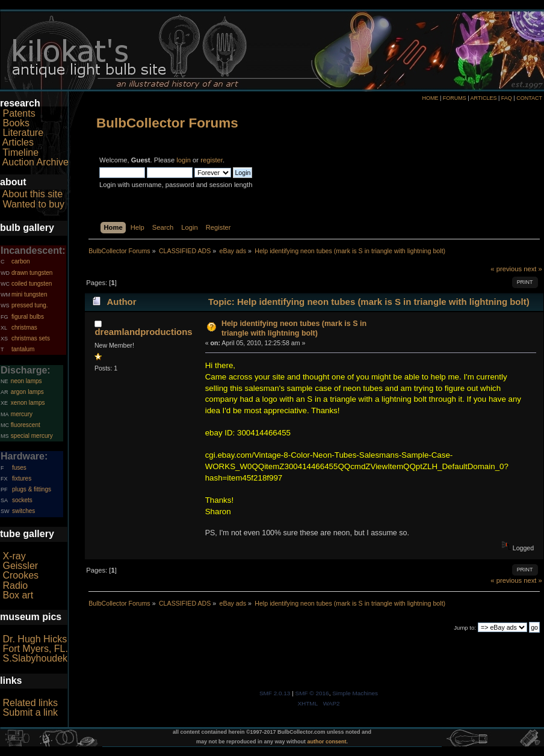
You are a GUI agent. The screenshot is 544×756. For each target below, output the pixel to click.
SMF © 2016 (312, 693)
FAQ (507, 98)
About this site (33, 194)
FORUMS (455, 98)
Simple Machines (355, 693)
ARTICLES (484, 98)
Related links (30, 703)
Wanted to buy (33, 204)
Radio (15, 585)
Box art (18, 595)
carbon (21, 261)
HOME (430, 98)
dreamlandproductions (143, 332)
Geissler (20, 566)
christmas (24, 327)
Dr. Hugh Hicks (35, 639)
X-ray (14, 556)
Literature (23, 133)
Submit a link (30, 712)
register (212, 160)
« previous (506, 269)
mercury (22, 414)
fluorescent (26, 425)
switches (23, 511)
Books (16, 123)
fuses (19, 468)
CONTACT (529, 98)
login (184, 160)
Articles (18, 142)
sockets (22, 500)
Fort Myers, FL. (35, 649)
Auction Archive (36, 162)
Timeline (20, 152)
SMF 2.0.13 (275, 693)
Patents (19, 113)
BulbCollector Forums (167, 123)
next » (533, 269)
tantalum (23, 349)
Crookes (20, 575)
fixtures (22, 478)
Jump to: (465, 628)
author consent (327, 742)
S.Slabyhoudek (35, 658)
